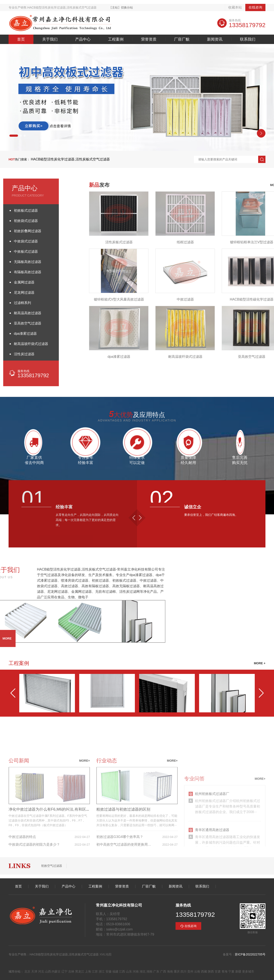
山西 (48, 971)
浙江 (102, 971)
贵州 (190, 971)
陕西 (211, 971)
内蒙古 (56, 971)
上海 (88, 971)
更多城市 (248, 971)
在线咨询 (255, 7)
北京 (27, 971)
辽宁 (64, 971)
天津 (34, 971)
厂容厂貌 (182, 39)
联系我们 (248, 39)
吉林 (71, 971)
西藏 (204, 971)
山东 (129, 971)
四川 (183, 971)
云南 (197, 971)
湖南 (149, 971)
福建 (115, 971)
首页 (21, 39)
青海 (225, 971)
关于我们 (50, 39)
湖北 (143, 971)
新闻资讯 (215, 39)
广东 (156, 971)
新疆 (238, 971)
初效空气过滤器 (52, 866)
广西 (163, 971)
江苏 (95, 971)
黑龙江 (80, 971)
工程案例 (116, 39)
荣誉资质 (149, 39)
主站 (115, 7)
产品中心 (83, 39)
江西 (122, 971)
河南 (136, 971)
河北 (41, 971)
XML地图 (106, 954)
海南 (170, 971)
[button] (14, 136)
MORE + (260, 663)
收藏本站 (235, 7)
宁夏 (231, 971)
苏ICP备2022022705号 (250, 954)
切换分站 (127, 7)
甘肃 (218, 971)
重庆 (177, 971)
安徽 (109, 971)
